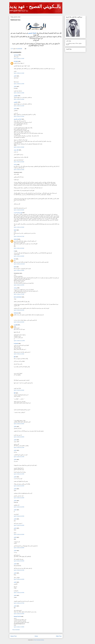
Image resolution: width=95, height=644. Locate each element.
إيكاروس (16, 325)
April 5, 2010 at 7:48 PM (19, 627)
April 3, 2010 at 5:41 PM (19, 570)
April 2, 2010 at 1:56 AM (19, 147)
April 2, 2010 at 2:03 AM (19, 162)
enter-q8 (16, 239)
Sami (15, 267)
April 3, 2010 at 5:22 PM (19, 507)
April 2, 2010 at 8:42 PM (19, 310)
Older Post (59, 636)
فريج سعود (16, 55)
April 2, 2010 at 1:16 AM (19, 93)
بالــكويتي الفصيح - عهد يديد (35, 7)
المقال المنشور (32, 33)
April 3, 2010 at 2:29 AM (19, 424)
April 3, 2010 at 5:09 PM (19, 437)
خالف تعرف (16, 150)
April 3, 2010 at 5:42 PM (19, 579)
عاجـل (15, 76)
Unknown (16, 313)
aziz (15, 259)
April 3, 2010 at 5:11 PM (19, 447)
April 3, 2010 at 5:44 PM (19, 593)
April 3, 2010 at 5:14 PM (19, 474)
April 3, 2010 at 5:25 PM (19, 525)
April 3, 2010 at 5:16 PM (19, 486)
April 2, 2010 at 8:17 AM (19, 236)
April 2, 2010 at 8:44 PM (19, 322)
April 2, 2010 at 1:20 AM (19, 99)
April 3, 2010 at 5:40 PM (19, 561)
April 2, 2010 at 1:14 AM (19, 59)
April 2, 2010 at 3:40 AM (19, 210)
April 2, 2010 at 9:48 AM (19, 256)
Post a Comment (16, 630)
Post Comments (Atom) (39, 640)
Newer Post (14, 636)
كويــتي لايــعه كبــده (18, 213)
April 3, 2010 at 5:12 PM (19, 457)
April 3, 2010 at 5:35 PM (19, 548)
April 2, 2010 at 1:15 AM (19, 84)
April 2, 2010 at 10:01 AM (19, 264)
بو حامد (15, 165)
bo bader (16, 61)
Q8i (15, 357)
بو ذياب (15, 288)
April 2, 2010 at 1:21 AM (19, 106)
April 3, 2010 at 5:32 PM (19, 534)
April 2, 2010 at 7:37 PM (19, 294)
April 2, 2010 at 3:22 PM (19, 285)
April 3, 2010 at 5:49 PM (19, 614)
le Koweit (16, 343)
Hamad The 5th (17, 616)
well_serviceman (18, 297)
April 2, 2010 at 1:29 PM (19, 270)
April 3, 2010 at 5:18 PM (19, 498)
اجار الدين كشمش (18, 119)
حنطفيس (16, 96)
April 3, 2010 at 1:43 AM (19, 354)
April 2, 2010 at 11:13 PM (19, 341)
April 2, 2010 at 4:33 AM (19, 227)
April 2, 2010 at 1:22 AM (19, 116)
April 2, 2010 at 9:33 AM (19, 248)
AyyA (15, 230)
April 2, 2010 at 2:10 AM (19, 170)
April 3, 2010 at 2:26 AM (19, 390)
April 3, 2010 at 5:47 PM (19, 603)
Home (36, 636)
